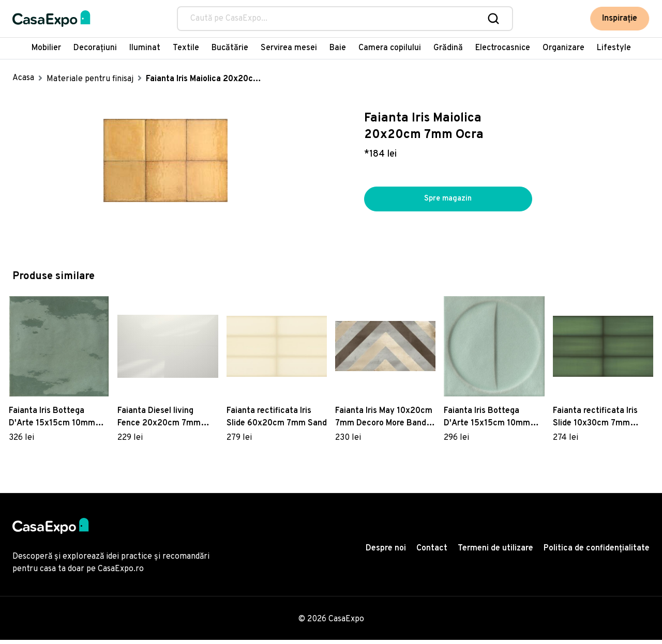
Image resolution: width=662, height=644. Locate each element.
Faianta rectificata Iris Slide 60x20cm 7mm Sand (277, 421)
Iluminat (145, 48)
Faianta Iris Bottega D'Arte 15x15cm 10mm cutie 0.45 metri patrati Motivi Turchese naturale (491, 422)
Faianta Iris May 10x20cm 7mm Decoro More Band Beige (384, 422)
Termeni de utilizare (495, 553)
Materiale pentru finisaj (90, 79)
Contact (432, 553)
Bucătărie (230, 48)
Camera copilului (390, 48)
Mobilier (46, 48)
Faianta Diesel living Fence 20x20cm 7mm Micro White (159, 422)
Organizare (563, 48)
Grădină (448, 48)
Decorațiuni (95, 48)
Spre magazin (448, 201)
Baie (338, 48)
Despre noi (386, 553)
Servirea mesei (289, 48)
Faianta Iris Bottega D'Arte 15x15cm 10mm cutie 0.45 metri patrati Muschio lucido (54, 422)
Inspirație (620, 19)
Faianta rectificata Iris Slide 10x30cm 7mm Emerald (595, 422)
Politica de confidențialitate (597, 553)
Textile (186, 48)
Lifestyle (614, 48)
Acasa (23, 78)
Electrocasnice (503, 48)
